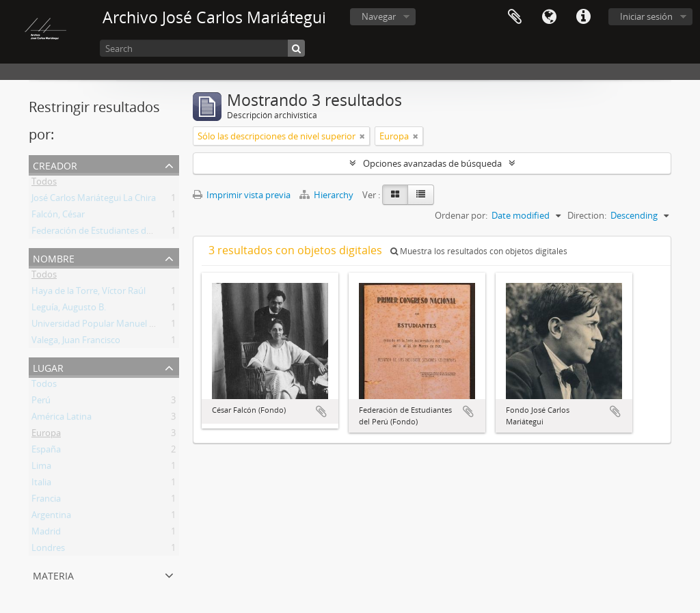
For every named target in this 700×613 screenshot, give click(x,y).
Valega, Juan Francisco (76, 342)
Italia (41, 485)
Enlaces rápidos (583, 17)
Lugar (48, 367)
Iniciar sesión (646, 16)
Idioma (549, 17)
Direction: (587, 215)
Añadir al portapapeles (321, 411)
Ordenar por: (461, 215)
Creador (55, 164)
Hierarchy (327, 195)
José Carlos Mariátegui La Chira (94, 200)
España (46, 452)
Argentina (51, 517)
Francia (46, 501)
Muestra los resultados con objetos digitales (479, 251)
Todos (44, 184)
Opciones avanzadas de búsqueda (432, 163)
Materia (53, 574)
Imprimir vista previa (242, 195)
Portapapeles (515, 17)
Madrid (46, 534)
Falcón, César (58, 217)
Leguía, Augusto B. (69, 310)
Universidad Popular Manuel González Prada (122, 326)
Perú (41, 403)
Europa (46, 435)
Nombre (54, 257)
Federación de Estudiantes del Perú (103, 233)
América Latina (62, 419)
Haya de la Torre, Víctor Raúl (89, 293)
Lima (41, 468)
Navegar (379, 16)
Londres (48, 550)
